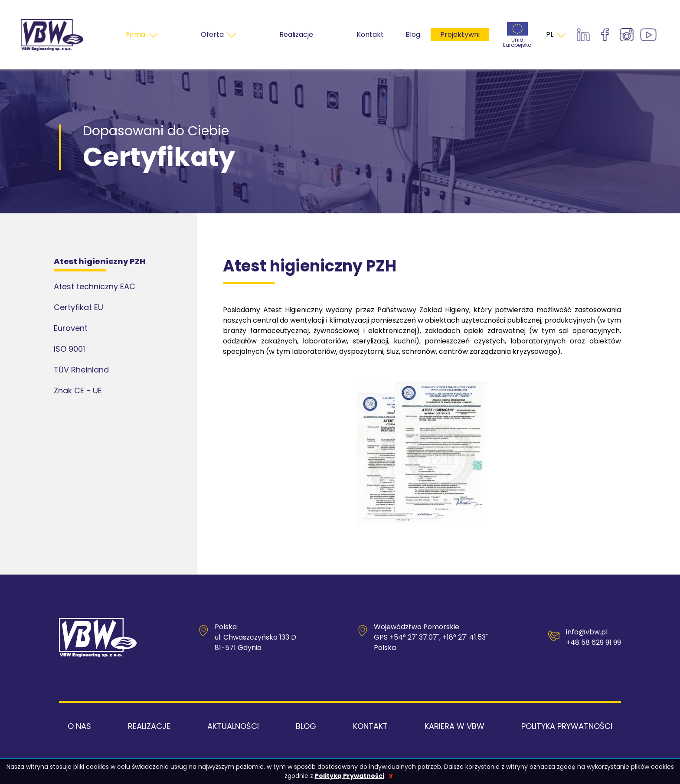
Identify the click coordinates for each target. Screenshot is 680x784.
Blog (413, 34)
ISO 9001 (69, 349)
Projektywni (460, 34)
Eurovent (71, 328)
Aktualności (233, 726)
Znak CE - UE (78, 390)
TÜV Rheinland (81, 370)
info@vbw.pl (587, 632)
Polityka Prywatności (567, 726)
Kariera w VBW (454, 726)
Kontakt (370, 726)
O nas (79, 726)
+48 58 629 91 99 (593, 642)
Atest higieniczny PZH (100, 261)
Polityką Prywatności (350, 776)
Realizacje (149, 726)
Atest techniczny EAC (95, 286)
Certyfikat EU (78, 307)
